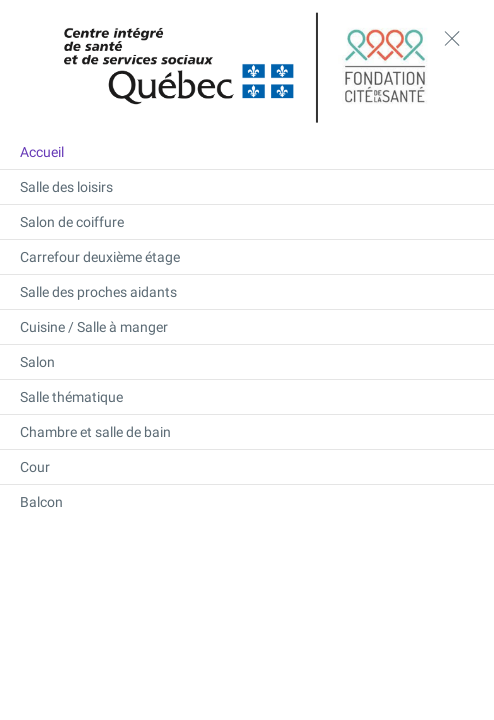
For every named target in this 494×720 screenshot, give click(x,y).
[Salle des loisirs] (247, 187)
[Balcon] (247, 502)
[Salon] (247, 362)
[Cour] (247, 467)
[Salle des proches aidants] (247, 292)
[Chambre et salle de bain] (247, 432)
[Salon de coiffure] (247, 222)
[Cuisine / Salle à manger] (247, 327)
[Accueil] (247, 152)
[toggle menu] (452, 38)
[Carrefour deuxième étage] (247, 257)
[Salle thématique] (247, 397)
